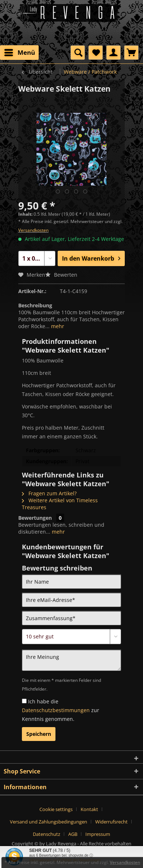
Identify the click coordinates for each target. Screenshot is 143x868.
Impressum (98, 834)
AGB (73, 834)
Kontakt (89, 809)
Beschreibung (35, 305)
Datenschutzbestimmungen (56, 710)
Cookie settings (56, 809)
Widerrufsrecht (111, 822)
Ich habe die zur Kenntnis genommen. (61, 710)
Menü (20, 52)
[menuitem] (19, 53)
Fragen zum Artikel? (49, 493)
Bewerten (61, 275)
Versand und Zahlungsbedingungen (49, 822)
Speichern (39, 734)
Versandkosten (33, 230)
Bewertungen (35, 518)
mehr (57, 326)
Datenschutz (47, 834)
